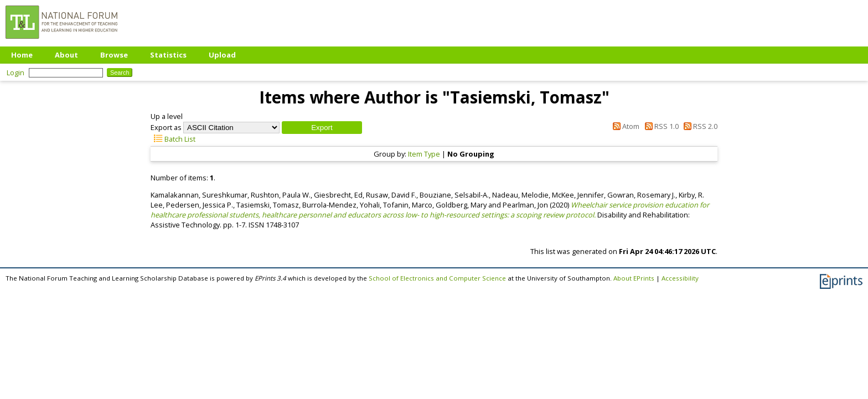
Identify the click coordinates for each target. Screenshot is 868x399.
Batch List (173, 139)
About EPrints (634, 278)
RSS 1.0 (660, 126)
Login (15, 72)
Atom (624, 126)
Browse (114, 55)
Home (22, 55)
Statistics (168, 55)
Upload (222, 55)
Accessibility (680, 278)
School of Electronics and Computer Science (437, 278)
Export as (166, 127)
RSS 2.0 (699, 126)
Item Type (424, 154)
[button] (322, 128)
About (66, 55)
